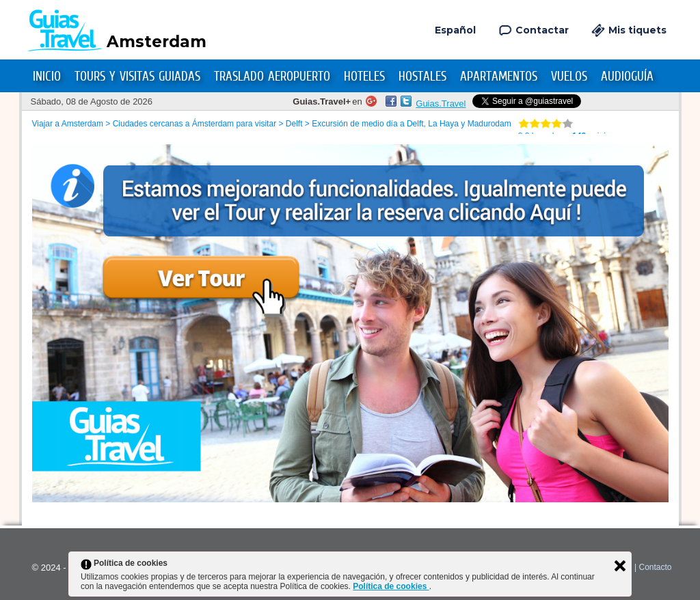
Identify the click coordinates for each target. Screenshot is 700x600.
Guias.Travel (441, 104)
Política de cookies (391, 586)
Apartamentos (499, 76)
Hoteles (364, 76)
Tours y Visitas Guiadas (137, 76)
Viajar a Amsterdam (68, 124)
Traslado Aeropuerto (272, 76)
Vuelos (569, 76)
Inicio (47, 76)
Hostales (422, 76)
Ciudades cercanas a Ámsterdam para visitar (194, 124)
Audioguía (627, 76)
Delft (294, 124)
